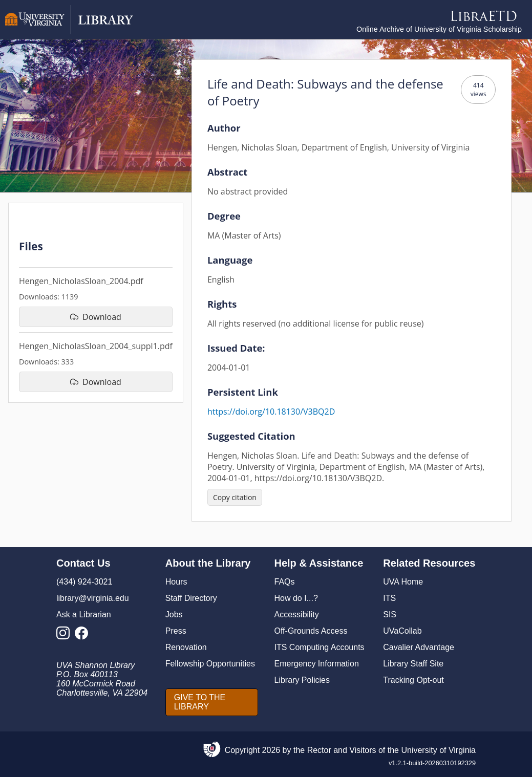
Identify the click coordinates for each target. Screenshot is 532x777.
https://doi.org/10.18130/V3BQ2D (271, 412)
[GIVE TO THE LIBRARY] (212, 702)
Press (176, 631)
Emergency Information (317, 664)
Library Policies (302, 680)
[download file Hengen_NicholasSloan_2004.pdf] (96, 317)
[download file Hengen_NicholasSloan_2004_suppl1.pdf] (96, 382)
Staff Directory (191, 598)
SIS (390, 614)
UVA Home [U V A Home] (403, 582)
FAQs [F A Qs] (285, 582)
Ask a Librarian (84, 614)
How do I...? (296, 598)
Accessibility (297, 614)
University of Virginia (438, 750)
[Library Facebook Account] (84, 636)
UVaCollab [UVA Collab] (402, 631)
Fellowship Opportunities (210, 664)
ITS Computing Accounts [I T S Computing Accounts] (320, 647)
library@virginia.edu (93, 598)
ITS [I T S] (389, 598)
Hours (176, 582)
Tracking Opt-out (413, 680)
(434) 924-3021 (84, 582)
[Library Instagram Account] (66, 636)
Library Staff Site (413, 664)
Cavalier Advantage (419, 647)
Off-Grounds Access (311, 631)
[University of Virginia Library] (69, 31)
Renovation (186, 647)
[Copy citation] (235, 497)
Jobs (174, 614)
